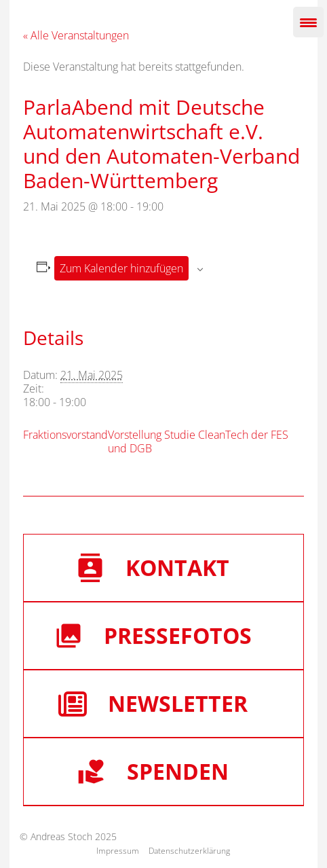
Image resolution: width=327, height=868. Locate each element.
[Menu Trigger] (308, 22)
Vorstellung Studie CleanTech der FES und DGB (198, 441)
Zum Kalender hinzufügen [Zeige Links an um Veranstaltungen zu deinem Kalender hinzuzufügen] (121, 268)
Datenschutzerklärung (189, 851)
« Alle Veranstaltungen (76, 35)
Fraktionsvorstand (65, 435)
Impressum (118, 851)
